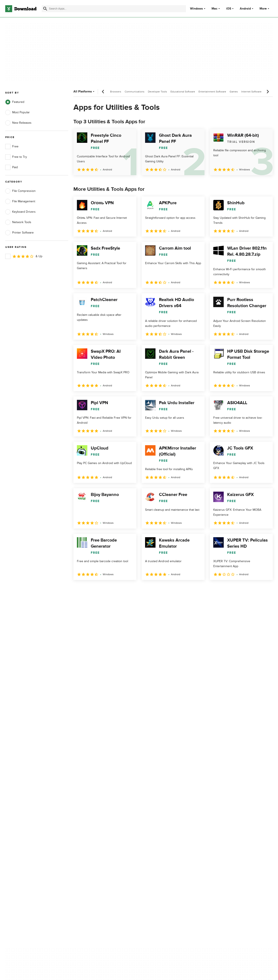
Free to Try (16, 157)
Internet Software (251, 92)
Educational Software (183, 92)
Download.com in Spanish (97, 815)
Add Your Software (92, 800)
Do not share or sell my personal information (169, 817)
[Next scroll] (268, 92)
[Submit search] (45, 9)
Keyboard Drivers (20, 212)
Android (245, 9)
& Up (24, 256)
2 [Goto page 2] (89, 589)
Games (234, 92)
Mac (214, 9)
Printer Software (19, 233)
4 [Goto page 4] (112, 589)
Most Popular (17, 112)
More (265, 9)
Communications (135, 92)
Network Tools (18, 222)
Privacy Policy (163, 793)
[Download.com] (21, 9)
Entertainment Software (212, 92)
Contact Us (87, 808)
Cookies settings (165, 827)
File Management (20, 201)
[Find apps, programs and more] (114, 9)
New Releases (18, 123)
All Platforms (84, 91)
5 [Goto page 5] (123, 589)
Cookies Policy (163, 808)
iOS (229, 9)
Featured (15, 102)
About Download (90, 793)
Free (12, 147)
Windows (196, 9)
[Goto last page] (265, 590)
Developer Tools (157, 92)
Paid (12, 167)
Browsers (116, 92)
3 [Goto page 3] (100, 589)
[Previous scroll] (103, 92)
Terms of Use (162, 800)
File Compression (20, 191)
